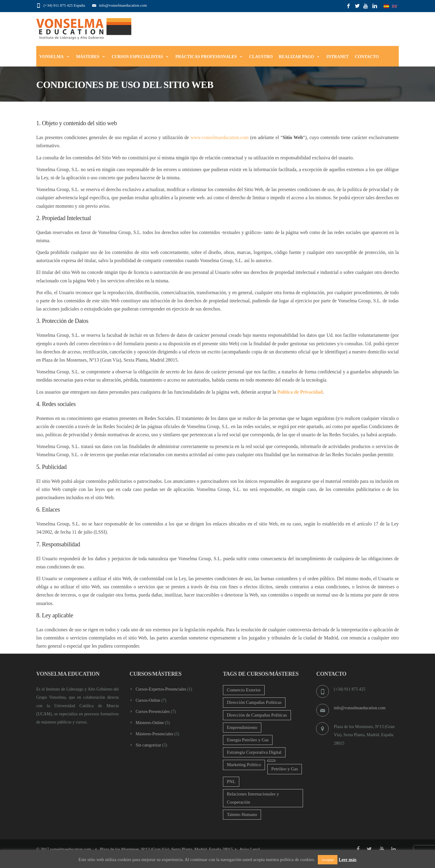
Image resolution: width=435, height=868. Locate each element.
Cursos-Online (148, 700)
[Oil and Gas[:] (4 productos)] (271, 761)
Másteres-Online (150, 723)
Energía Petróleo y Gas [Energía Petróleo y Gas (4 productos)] (248, 740)
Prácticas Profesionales (209, 57)
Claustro (261, 57)
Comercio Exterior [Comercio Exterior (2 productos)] (244, 690)
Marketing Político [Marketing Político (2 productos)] (244, 765)
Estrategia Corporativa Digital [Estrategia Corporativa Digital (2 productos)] (254, 752)
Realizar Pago (300, 57)
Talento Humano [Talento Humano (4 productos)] (242, 814)
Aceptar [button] (328, 860)
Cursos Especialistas (141, 57)
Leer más (348, 860)
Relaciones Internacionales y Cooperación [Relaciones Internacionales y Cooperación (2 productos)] (253, 798)
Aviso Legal (250, 849)
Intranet (337, 57)
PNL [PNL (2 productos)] (231, 782)
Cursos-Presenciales (153, 712)
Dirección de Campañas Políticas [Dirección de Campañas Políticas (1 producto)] (257, 715)
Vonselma (55, 57)
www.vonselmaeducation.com (219, 137)
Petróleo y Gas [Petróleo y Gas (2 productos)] (285, 769)
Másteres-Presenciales (154, 734)
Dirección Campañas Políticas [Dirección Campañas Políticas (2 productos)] (254, 702)
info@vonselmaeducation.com (360, 708)
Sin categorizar (148, 745)
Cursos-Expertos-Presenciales (161, 689)
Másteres (91, 57)
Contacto (367, 57)
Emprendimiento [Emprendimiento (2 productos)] (242, 727)
